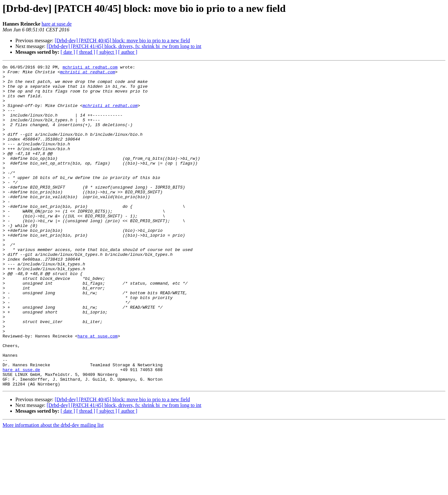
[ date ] (68, 52)
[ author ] (128, 52)
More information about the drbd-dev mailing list (53, 489)
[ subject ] (107, 52)
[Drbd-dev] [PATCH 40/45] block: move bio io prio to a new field (122, 41)
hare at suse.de (57, 24)
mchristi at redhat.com (90, 68)
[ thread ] (86, 52)
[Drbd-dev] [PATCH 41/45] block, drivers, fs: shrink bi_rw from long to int (124, 46)
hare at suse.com (98, 391)
